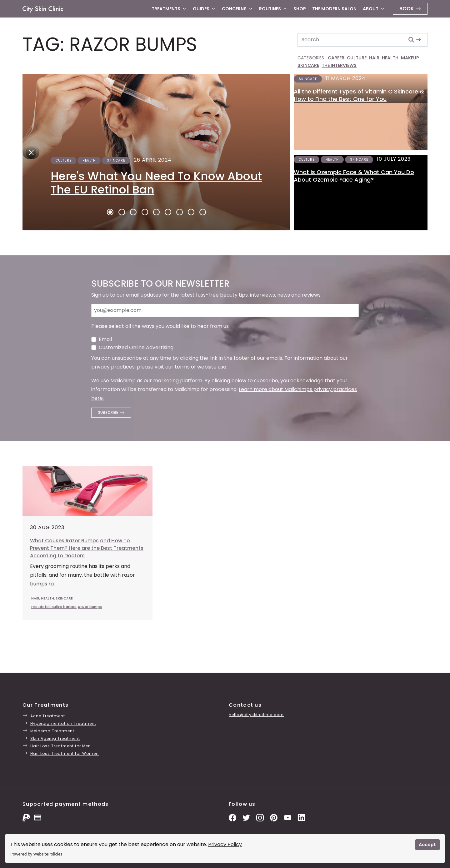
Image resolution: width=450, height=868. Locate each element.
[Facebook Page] (232, 817)
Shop (300, 9)
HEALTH (390, 58)
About (374, 9)
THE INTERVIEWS (339, 65)
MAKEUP (410, 58)
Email (105, 339)
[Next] (29, 152)
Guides (204, 9)
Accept (427, 845)
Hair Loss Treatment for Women (65, 753)
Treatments (169, 9)
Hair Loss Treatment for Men (61, 746)
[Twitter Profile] (246, 817)
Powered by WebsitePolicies (36, 854)
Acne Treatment (48, 716)
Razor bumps (90, 607)
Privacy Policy (225, 844)
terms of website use (200, 367)
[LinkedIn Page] (301, 817)
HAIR (374, 58)
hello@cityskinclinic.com (256, 715)
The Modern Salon (334, 9)
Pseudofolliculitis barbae (54, 607)
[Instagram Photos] (260, 817)
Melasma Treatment (52, 731)
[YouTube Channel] (287, 817)
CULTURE (357, 58)
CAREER (336, 58)
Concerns (237, 9)
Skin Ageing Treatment (55, 738)
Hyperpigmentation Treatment (63, 723)
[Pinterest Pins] (274, 817)
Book (407, 9)
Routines (273, 9)
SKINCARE (308, 65)
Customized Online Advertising (136, 347)
